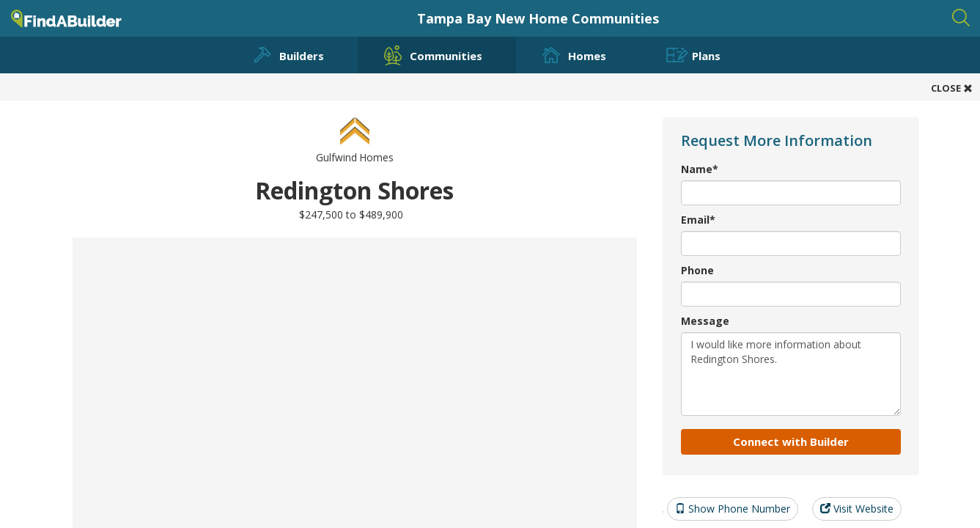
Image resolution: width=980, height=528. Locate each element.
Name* (700, 169)
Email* (698, 220)
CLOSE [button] (952, 88)
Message (705, 321)
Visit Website (857, 509)
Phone (697, 270)
